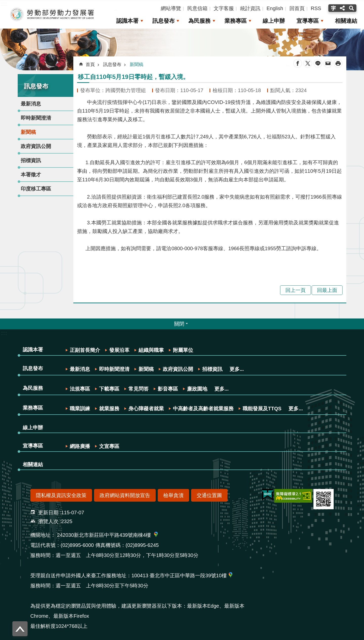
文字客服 (224, 8)
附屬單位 (183, 350)
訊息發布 (163, 21)
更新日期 (48, 513)
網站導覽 (171, 8)
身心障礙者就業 (146, 409)
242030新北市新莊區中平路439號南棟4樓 (104, 535)
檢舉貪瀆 (173, 495)
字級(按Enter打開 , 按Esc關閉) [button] (333, 8)
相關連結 (346, 21)
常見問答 (139, 389)
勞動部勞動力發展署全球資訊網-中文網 (52, 14)
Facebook (298, 63)
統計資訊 (250, 8)
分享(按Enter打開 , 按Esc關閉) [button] (342, 8)
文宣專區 (109, 446)
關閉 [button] (179, 324)
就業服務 (109, 409)
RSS (316, 8)
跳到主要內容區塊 (3, 3)
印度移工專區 (36, 189)
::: (22, 74)
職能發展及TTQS (262, 409)
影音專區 (168, 389)
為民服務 (199, 21)
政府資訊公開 (36, 146)
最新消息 (31, 104)
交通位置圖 (209, 495)
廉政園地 (197, 389)
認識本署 (127, 21)
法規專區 (80, 389)
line (318, 63)
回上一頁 (295, 290)
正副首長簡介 (85, 350)
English (275, 8)
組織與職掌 (151, 350)
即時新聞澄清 (36, 118)
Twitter (308, 63)
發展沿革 (119, 350)
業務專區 (235, 21)
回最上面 (327, 290)
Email (328, 63)
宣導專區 (308, 21)
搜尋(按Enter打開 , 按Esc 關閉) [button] (352, 8)
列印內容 (338, 63)
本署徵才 (31, 175)
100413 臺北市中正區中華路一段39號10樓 (179, 575)
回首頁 (297, 8)
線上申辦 (274, 21)
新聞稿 (28, 132)
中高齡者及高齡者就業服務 (203, 409)
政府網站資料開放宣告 (125, 495)
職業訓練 (80, 409)
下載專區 (109, 389)
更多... (237, 369)
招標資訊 (31, 160)
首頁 (90, 65)
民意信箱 (197, 8)
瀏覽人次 (48, 521)
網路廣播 (80, 446)
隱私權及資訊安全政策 (61, 495)
